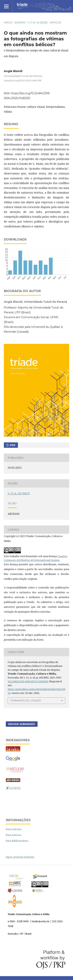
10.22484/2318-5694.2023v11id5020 (28, 681)
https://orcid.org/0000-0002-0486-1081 (23, 81)
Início (8, 22)
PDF (12, 445)
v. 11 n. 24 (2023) (38, 22)
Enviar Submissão (22, 724)
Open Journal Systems (20, 857)
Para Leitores (14, 829)
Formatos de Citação (26, 700)
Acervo (20, 22)
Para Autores (13, 835)
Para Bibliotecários (17, 841)
